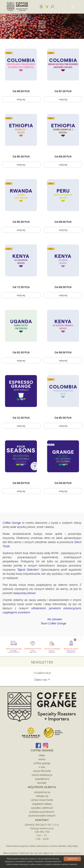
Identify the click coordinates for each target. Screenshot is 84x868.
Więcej (21, 99)
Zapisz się (42, 680)
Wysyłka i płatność (42, 808)
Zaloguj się (42, 796)
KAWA (42, 759)
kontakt (42, 783)
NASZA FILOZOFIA (42, 771)
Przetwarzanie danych (42, 816)
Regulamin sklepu (42, 804)
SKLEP (42, 755)
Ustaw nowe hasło (42, 800)
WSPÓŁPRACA (42, 779)
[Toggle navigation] (73, 7)
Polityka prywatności (42, 812)
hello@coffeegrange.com (67, 853)
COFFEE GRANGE (42, 763)
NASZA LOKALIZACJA (42, 775)
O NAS (42, 767)
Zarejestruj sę (42, 792)
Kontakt (42, 820)
